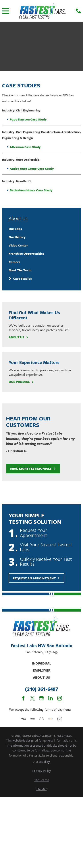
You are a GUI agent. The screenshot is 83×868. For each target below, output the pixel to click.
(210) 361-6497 (41, 689)
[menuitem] (41, 229)
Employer (42, 670)
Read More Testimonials (33, 468)
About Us (18, 337)
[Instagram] (60, 698)
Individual (41, 663)
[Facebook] (23, 698)
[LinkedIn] (51, 698)
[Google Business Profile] (41, 698)
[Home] (43, 11)
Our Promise (21, 382)
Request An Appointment (36, 578)
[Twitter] (32, 698)
